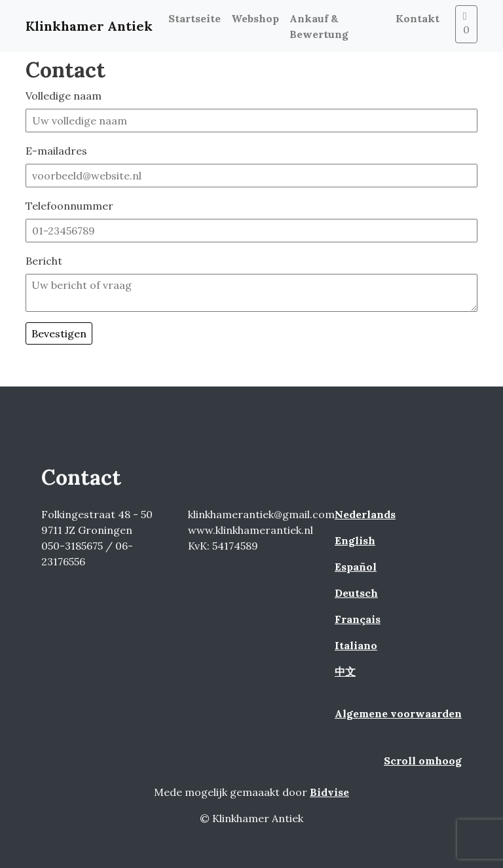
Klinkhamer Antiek (89, 26)
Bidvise (329, 792)
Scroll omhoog (423, 761)
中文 (345, 671)
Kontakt (418, 18)
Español (356, 567)
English (355, 540)
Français (358, 619)
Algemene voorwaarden (398, 713)
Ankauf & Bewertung (319, 26)
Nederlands (365, 514)
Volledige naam (64, 96)
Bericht (44, 261)
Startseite (195, 18)
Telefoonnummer (69, 206)
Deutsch (356, 593)
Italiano (356, 645)
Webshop (255, 18)
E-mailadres (56, 151)
